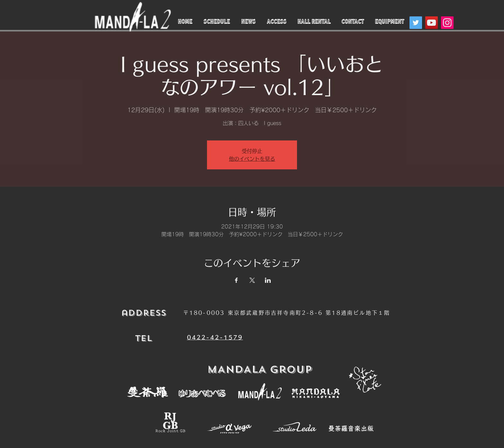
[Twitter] (416, 23)
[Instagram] (447, 23)
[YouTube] (432, 23)
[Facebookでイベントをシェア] (236, 280)
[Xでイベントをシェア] (252, 280)
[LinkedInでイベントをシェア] (268, 280)
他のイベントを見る (252, 159)
